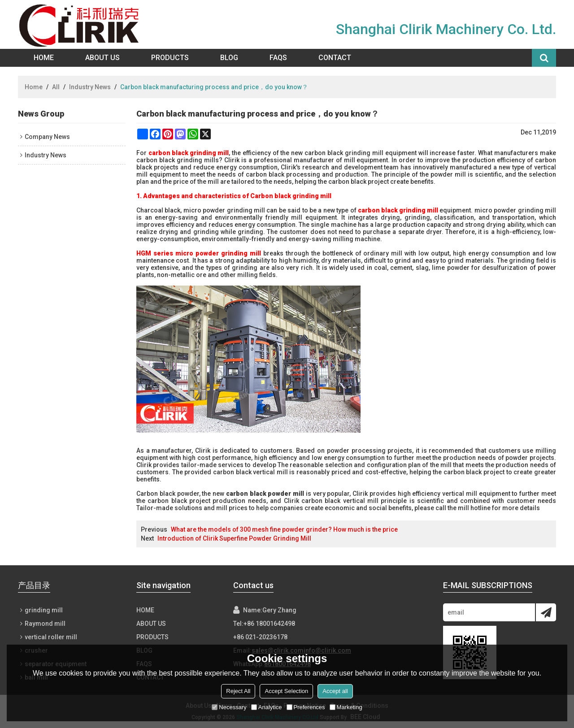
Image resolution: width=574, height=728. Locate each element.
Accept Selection (286, 691)
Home (44, 58)
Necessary (229, 707)
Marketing (346, 707)
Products (170, 58)
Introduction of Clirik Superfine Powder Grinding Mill (234, 538)
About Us (102, 58)
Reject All (238, 691)
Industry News (90, 87)
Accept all (335, 691)
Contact (335, 58)
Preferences (306, 707)
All (56, 87)
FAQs (278, 58)
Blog (229, 58)
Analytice (267, 707)
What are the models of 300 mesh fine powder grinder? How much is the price (284, 529)
